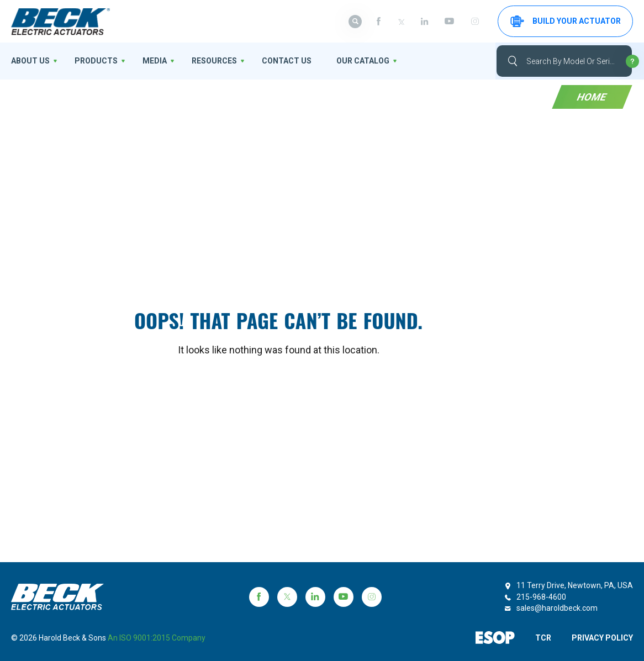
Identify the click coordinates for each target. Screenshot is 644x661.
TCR (543, 638)
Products (96, 61)
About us (30, 61)
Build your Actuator (566, 21)
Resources (214, 61)
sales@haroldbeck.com (557, 608)
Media (155, 61)
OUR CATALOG (363, 61)
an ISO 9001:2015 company (157, 638)
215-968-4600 (541, 597)
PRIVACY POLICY (602, 638)
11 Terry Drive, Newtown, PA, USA (575, 585)
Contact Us (287, 61)
